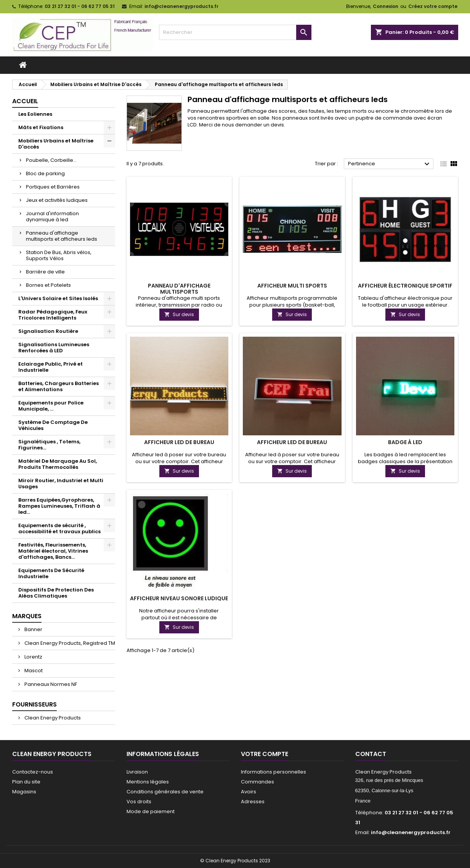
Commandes (257, 782)
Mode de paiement (151, 811)
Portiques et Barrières (53, 187)
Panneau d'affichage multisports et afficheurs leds (62, 236)
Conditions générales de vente (165, 792)
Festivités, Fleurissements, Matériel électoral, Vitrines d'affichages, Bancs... (53, 551)
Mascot (33, 671)
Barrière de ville (45, 272)
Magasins (24, 792)
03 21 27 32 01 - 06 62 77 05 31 (80, 6)
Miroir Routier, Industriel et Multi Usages (61, 484)
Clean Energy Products (52, 718)
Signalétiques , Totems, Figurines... (49, 445)
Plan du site (26, 782)
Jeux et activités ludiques (57, 200)
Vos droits (139, 802)
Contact (371, 754)
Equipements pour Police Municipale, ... (51, 406)
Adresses (253, 802)
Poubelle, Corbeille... (51, 160)
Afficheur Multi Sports (292, 286)
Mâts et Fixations (41, 127)
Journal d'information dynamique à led (52, 217)
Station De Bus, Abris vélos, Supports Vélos (59, 255)
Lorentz (33, 657)
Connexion (386, 6)
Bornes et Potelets (48, 285)
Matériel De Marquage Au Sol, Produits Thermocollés (58, 464)
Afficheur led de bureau (179, 442)
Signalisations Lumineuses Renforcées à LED (54, 348)
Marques (27, 616)
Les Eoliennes (35, 114)
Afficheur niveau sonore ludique (179, 598)
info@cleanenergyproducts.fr (181, 6)
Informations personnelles (273, 772)
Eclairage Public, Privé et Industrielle (51, 367)
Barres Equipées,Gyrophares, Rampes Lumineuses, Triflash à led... (59, 506)
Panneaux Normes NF (50, 684)
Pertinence (390, 164)
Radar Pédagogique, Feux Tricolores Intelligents (53, 315)
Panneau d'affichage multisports (179, 289)
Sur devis (179, 314)
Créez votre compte (433, 6)
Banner (33, 629)
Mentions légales (148, 782)
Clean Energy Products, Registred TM (69, 643)
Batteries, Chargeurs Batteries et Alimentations (59, 386)
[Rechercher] (235, 32)
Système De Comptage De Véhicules (53, 425)
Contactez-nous (33, 772)
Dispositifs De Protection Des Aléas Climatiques (56, 593)
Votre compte (265, 754)
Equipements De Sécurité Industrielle (51, 573)
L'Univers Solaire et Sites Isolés (58, 298)
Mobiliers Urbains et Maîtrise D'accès (56, 144)
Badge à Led (405, 442)
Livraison (137, 772)
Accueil (25, 101)
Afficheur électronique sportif (405, 286)
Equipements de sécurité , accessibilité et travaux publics (59, 528)
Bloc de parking (45, 173)
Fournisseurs (34, 704)
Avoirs (249, 792)
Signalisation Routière (48, 331)
